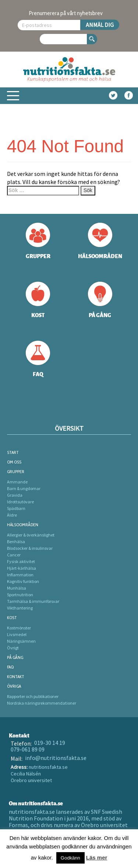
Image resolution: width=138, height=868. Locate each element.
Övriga (14, 686)
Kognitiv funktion (23, 581)
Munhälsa (17, 588)
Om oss (14, 462)
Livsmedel (17, 634)
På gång (15, 657)
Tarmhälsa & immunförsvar (33, 601)
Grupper (16, 471)
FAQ (10, 667)
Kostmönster (19, 628)
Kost (12, 617)
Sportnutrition (20, 595)
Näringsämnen (21, 641)
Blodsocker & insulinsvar (30, 548)
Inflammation (20, 575)
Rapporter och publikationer (33, 696)
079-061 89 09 (28, 749)
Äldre (12, 515)
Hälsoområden (23, 525)
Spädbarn (16, 508)
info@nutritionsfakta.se (56, 758)
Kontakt (16, 676)
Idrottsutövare (20, 502)
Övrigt (13, 648)
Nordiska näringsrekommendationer (42, 703)
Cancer (14, 555)
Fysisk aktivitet (21, 561)
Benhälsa (16, 541)
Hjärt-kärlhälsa (22, 568)
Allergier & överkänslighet (31, 535)
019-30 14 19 (50, 743)
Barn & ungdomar (24, 488)
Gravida (15, 495)
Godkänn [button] (70, 858)
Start (13, 452)
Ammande (17, 482)
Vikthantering (20, 608)
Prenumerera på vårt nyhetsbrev (66, 13)
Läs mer (97, 857)
